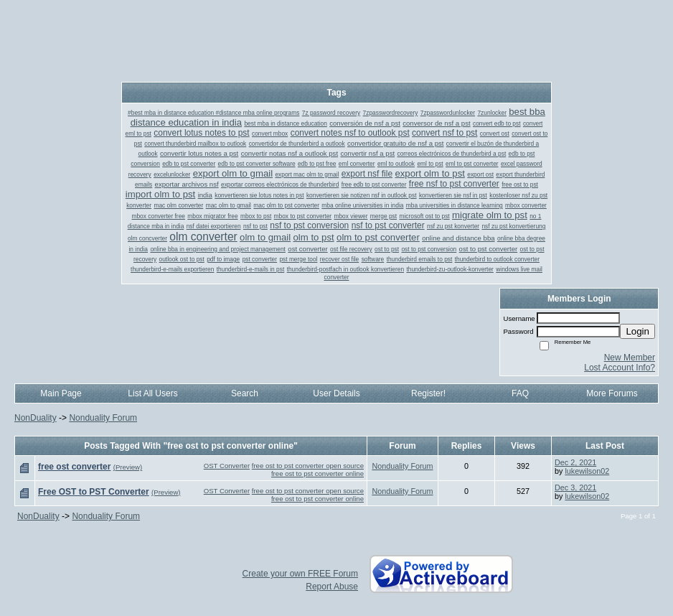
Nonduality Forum (103, 418)
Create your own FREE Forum (300, 574)
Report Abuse (332, 587)
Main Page (61, 393)
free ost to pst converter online (317, 473)
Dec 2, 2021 (575, 462)
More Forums (612, 393)
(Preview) (128, 467)
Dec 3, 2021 (575, 487)
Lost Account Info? (620, 368)
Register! (428, 393)
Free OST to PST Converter (94, 492)
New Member (630, 358)
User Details (336, 393)
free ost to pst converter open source (308, 466)
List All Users (152, 393)
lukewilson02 (587, 471)
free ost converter (74, 467)
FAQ (520, 393)
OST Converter (227, 466)
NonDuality (36, 418)
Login (637, 331)
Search (245, 393)
